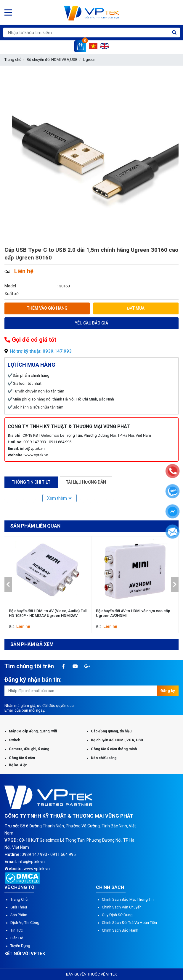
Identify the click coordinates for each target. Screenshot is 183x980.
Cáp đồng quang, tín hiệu (111, 731)
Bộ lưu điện (18, 765)
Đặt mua (136, 308)
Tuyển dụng (20, 946)
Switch (15, 740)
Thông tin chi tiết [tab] (31, 482)
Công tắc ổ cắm (22, 758)
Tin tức (17, 930)
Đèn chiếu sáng (104, 758)
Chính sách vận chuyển (122, 907)
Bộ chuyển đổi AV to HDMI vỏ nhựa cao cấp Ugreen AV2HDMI (133, 613)
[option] (48, 585)
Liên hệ (17, 938)
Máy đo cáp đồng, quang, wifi (33, 731)
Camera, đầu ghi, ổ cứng (29, 749)
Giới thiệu (19, 907)
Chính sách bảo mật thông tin (128, 899)
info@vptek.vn (32, 448)
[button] (8, 585)
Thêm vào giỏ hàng (47, 308)
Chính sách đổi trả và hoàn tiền (129, 923)
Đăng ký (168, 691)
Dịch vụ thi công (25, 923)
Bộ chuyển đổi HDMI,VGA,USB (52, 60)
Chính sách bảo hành (120, 930)
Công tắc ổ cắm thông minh (114, 749)
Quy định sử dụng (117, 915)
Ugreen (89, 60)
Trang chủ (13, 60)
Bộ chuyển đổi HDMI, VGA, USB (117, 740)
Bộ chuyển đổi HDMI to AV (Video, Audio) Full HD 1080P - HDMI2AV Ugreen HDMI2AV (48, 613)
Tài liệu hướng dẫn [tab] (86, 482)
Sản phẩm (19, 915)
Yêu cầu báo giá (91, 323)
